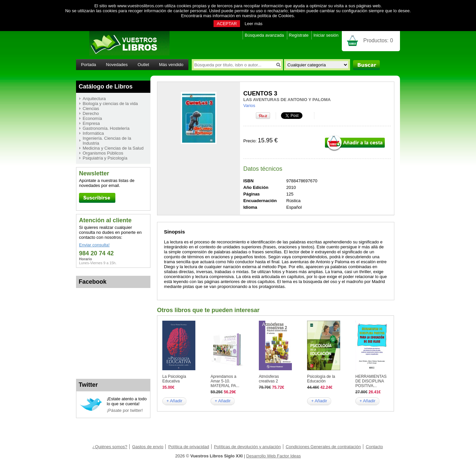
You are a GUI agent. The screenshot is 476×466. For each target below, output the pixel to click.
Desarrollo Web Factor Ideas (274, 456)
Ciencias (91, 108)
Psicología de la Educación (321, 379)
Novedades (117, 65)
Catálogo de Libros (106, 87)
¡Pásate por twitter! (125, 410)
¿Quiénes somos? (110, 447)
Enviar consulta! (94, 245)
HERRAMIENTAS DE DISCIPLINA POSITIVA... (371, 381)
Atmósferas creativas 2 (269, 379)
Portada (89, 65)
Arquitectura (94, 99)
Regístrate (299, 35)
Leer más (254, 24)
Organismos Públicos (103, 153)
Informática (93, 133)
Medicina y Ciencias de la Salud (113, 148)
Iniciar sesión (326, 35)
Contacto (374, 447)
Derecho (91, 113)
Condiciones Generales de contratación (323, 447)
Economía (92, 118)
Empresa (91, 123)
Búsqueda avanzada (264, 35)
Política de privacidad (189, 447)
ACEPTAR (227, 24)
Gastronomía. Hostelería (106, 128)
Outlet (143, 65)
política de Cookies (276, 16)
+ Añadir (174, 401)
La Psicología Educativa (174, 379)
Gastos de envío (148, 447)
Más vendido (171, 65)
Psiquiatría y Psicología (105, 158)
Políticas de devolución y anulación (247, 447)
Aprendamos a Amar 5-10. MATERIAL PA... (225, 381)
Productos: (378, 40)
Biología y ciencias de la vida (110, 104)
